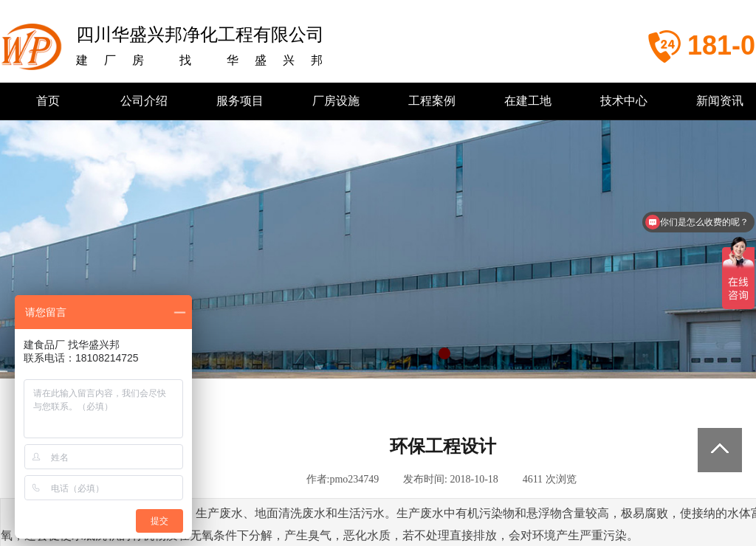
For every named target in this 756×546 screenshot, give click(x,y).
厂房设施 (336, 101)
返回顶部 (720, 450)
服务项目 (240, 101)
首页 (48, 101)
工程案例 (432, 101)
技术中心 (624, 101)
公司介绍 (144, 101)
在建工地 (528, 101)
